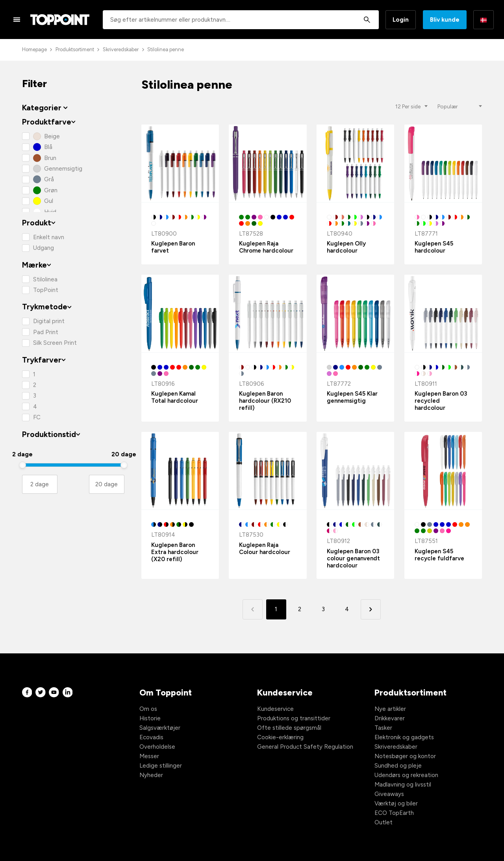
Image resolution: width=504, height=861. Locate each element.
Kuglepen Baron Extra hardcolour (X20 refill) (175, 552)
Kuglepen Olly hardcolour (346, 247)
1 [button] (276, 609)
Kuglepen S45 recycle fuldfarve (439, 555)
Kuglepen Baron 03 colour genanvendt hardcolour (353, 558)
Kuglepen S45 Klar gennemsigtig (352, 397)
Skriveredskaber (121, 49)
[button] (371, 609)
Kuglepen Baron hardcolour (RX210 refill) (265, 401)
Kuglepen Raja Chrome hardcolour (266, 247)
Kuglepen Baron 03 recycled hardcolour (441, 401)
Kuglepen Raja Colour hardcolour (265, 549)
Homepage (34, 49)
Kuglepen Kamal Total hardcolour (175, 397)
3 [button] (323, 609)
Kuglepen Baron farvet (173, 247)
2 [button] (300, 609)
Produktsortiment (75, 49)
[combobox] (241, 20)
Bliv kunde (445, 20)
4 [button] (347, 609)
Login (401, 20)
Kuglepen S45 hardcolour (434, 247)
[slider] (22, 465)
